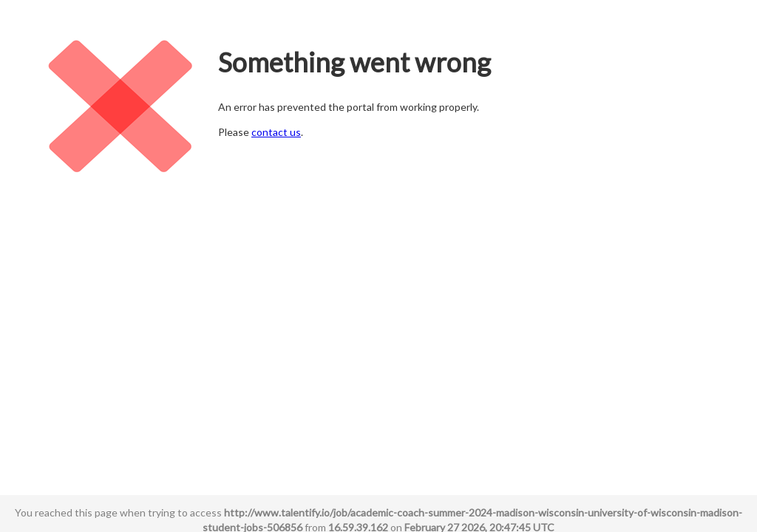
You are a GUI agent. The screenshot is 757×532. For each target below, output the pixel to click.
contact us (276, 132)
